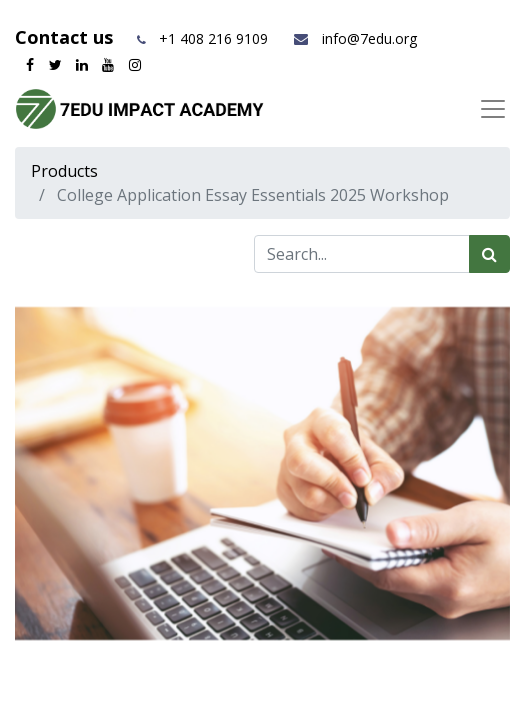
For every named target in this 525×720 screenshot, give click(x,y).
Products (64, 171)
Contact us (66, 37)
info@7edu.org (354, 38)
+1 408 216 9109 (213, 38)
